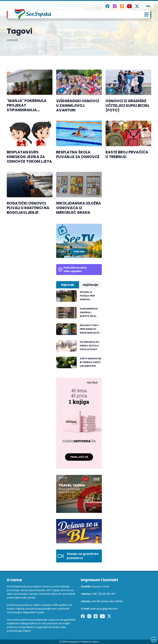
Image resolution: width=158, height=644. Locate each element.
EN (148, 6)
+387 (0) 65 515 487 (104, 594)
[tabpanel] (79, 331)
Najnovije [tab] (68, 285)
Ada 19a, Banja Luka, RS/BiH (107, 601)
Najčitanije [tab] (90, 285)
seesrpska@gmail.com (104, 609)
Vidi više (79, 252)
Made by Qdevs (90, 642)
